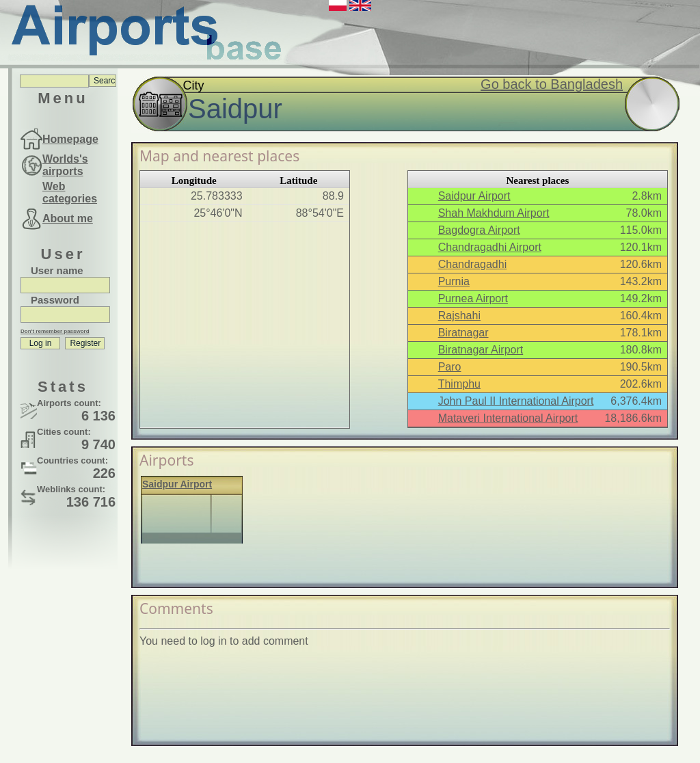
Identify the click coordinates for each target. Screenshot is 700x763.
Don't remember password (55, 331)
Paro (450, 367)
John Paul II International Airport (516, 401)
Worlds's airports (65, 165)
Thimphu (459, 384)
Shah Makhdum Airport (494, 213)
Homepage (70, 139)
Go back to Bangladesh (552, 84)
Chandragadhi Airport (490, 247)
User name (57, 270)
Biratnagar (463, 333)
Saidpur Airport (474, 196)
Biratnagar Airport (481, 350)
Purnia (454, 281)
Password (55, 300)
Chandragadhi (473, 264)
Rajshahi (459, 316)
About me (68, 218)
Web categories (70, 192)
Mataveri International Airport (508, 418)
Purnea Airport (473, 298)
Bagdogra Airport (479, 230)
